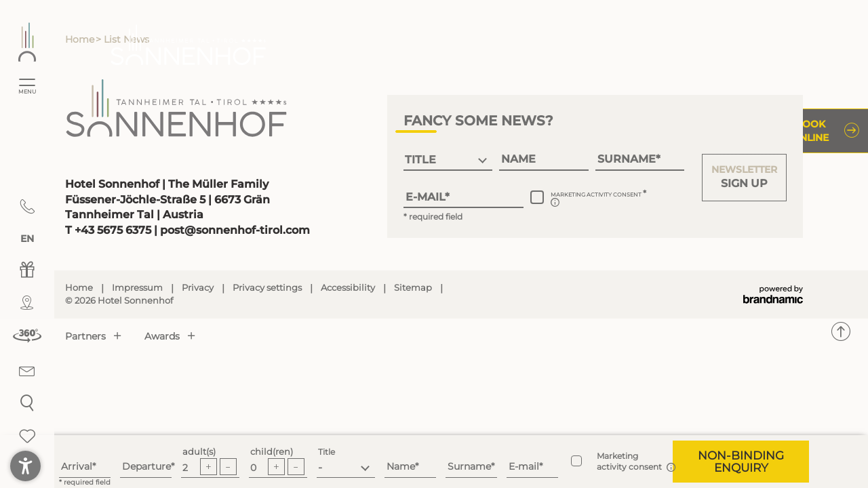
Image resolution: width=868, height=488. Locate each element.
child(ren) (272, 452)
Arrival (77, 466)
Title (327, 452)
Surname (469, 466)
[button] (744, 178)
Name (401, 466)
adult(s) (199, 452)
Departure (146, 466)
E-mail (524, 466)
